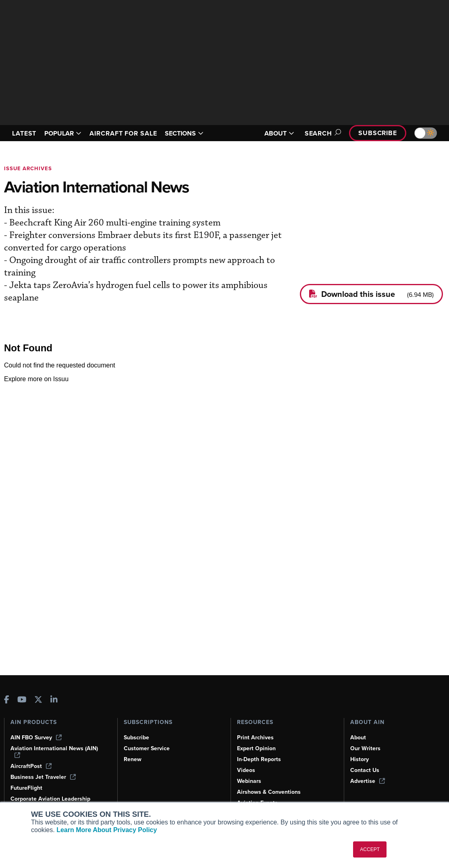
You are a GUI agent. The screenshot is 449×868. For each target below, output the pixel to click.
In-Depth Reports (259, 759)
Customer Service (147, 748)
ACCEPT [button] (370, 849)
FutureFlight (26, 788)
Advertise (368, 781)
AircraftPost (31, 766)
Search (322, 133)
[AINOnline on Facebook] (7, 700)
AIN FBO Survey (36, 738)
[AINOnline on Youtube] (22, 700)
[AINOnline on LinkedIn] (54, 700)
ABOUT (279, 133)
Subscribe (378, 133)
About (358, 738)
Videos (246, 770)
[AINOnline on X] (38, 700)
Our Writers (365, 748)
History (360, 759)
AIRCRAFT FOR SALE (123, 133)
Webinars (249, 781)
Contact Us (365, 770)
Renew (133, 759)
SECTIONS (184, 133)
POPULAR (63, 133)
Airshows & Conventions (269, 792)
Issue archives (28, 168)
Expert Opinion (256, 748)
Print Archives (255, 738)
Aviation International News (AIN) (54, 751)
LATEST (24, 133)
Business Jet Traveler (43, 777)
